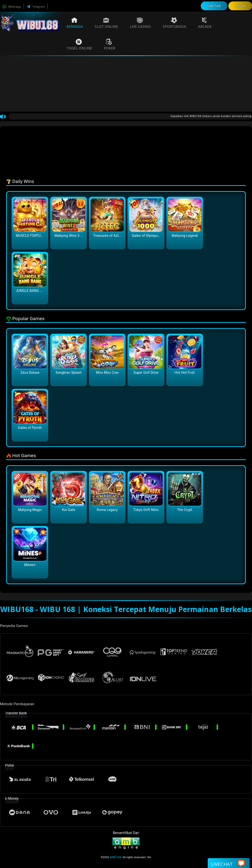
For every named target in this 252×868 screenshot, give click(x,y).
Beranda (75, 23)
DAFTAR (214, 6)
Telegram (36, 7)
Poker (110, 45)
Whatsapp (12, 7)
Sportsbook (174, 23)
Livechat (228, 864)
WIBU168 (115, 857)
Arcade (205, 23)
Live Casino (140, 23)
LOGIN (240, 6)
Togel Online (79, 45)
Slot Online (106, 23)
